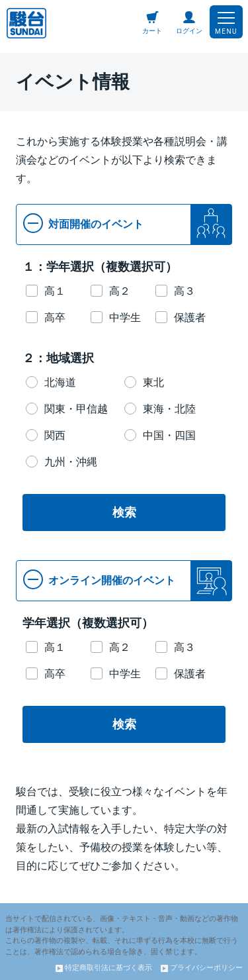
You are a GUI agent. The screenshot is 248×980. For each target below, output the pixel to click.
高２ (120, 291)
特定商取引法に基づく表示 (104, 967)
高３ (185, 291)
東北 (153, 382)
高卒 (55, 318)
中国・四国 (169, 435)
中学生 (125, 318)
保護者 (190, 318)
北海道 (60, 382)
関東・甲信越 (76, 409)
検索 (124, 513)
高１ (55, 291)
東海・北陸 (169, 409)
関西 (55, 435)
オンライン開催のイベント (99, 579)
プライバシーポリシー (202, 967)
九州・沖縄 (71, 462)
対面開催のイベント (83, 223)
